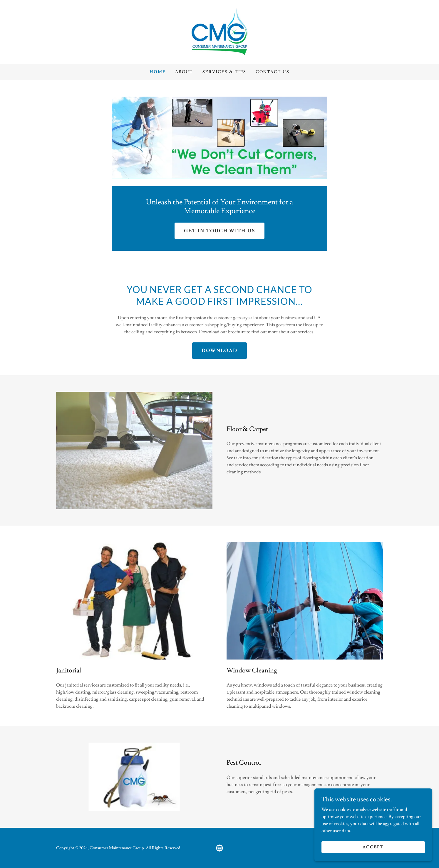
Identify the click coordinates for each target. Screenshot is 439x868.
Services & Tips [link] (224, 72)
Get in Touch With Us (220, 231)
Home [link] (158, 72)
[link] (219, 31)
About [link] (184, 72)
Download (219, 351)
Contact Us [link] (273, 72)
